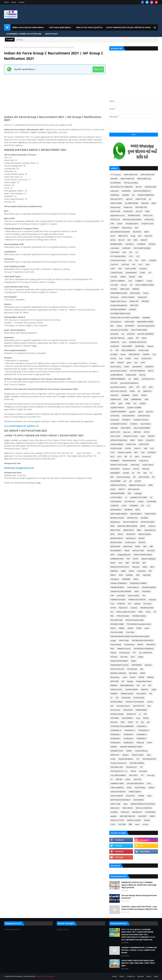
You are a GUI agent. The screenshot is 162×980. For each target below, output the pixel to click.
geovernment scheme (119, 371)
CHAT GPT (114, 265)
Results (133, 677)
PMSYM (130, 628)
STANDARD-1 (142, 726)
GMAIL (136, 379)
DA (131, 285)
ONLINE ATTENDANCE (119, 583)
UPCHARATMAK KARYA (135, 784)
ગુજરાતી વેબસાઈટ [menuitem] (51, 34)
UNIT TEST (137, 779)
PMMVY (122, 628)
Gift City (142, 375)
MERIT (139, 530)
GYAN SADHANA (128, 416)
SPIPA (123, 722)
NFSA (152, 567)
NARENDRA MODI (117, 559)
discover (141, 976)
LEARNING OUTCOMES (139, 497)
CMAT (113, 269)
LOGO (124, 506)
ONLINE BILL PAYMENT (138, 583)
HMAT (133, 440)
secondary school (123, 706)
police (147, 628)
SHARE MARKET (141, 710)
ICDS (143, 452)
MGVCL (121, 534)
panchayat (121, 596)
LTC (149, 506)
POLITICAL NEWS (117, 632)
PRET (112, 649)
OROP (137, 591)
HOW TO (138, 448)
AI (150, 199)
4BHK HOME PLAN (144, 179)
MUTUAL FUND (138, 551)
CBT (131, 252)
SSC (148, 722)
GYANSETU (126, 420)
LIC (151, 497)
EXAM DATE (115, 342)
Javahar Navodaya (123, 477)
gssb (121, 403)
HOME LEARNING (117, 444)
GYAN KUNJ (115, 416)
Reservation (115, 677)
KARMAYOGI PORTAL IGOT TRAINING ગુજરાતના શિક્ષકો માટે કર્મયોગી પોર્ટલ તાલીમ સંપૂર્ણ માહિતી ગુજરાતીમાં (139, 885)
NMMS (123, 571)
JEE (134, 477)
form (136, 359)
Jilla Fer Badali (144, 477)
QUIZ (133, 657)
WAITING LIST (137, 812)
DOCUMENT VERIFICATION (120, 314)
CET (130, 260)
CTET (130, 281)
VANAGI (151, 788)
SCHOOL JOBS (139, 698)
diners (149, 976)
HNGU (140, 440)
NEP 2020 (136, 563)
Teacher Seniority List (118, 763)
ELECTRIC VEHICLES (117, 338)
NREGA (113, 575)
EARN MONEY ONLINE (145, 322)
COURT (142, 273)
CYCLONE (114, 285)
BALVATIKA (137, 232)
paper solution (134, 596)
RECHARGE (133, 673)
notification (141, 571)
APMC (147, 211)
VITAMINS (114, 812)
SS (137, 722)
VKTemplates (18, 976)
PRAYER (140, 645)
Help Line (127, 432)
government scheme (118, 387)
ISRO (145, 473)
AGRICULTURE (141, 199)
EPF (137, 338)
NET (144, 563)
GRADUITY (114, 395)
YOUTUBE (122, 824)
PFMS (141, 612)
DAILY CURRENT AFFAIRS (145, 285)
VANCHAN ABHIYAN (118, 792)
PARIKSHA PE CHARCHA (137, 600)
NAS (128, 559)
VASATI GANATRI (117, 796)
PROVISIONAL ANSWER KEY (144, 649)
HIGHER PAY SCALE (131, 436)
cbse (124, 252)
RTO (150, 685)
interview (146, 469)
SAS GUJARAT (141, 694)
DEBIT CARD (125, 289)
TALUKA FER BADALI (126, 759)
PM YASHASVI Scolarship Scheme (139, 624)
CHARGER (152, 260)
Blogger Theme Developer (45, 976)
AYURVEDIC (115, 228)
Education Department (146, 326)
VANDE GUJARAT (135, 792)
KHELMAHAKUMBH (118, 493)
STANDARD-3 (128, 734)
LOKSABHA (134, 506)
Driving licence (116, 322)
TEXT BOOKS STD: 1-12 (119, 771)
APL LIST (139, 211)
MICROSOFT (131, 534)
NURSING (129, 575)
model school (130, 542)
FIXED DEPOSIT (134, 354)
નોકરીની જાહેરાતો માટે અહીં (20, 426)
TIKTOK (133, 771)
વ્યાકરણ (145, 824)
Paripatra (152, 600)
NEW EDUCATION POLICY (120, 567)
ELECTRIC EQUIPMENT (146, 334)
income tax (146, 457)
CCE (138, 256)
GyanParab (115, 420)
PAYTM (113, 608)
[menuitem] (7, 27)
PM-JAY (113, 628)
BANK (146, 232)
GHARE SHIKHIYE (117, 375)
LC (126, 497)
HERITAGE (137, 432)
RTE (138, 685)
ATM (112, 224)
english (130, 338)
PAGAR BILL (146, 591)
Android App (115, 207)
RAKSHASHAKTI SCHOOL (120, 665)
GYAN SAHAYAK (144, 416)
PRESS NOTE (151, 645)
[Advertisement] (55, 93)
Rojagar (130, 681)
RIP (123, 681)
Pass (112, 604)
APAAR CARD (115, 211)
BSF (129, 240)
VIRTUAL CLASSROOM (144, 808)
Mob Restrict (131, 538)
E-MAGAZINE (129, 322)
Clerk (147, 265)
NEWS (145, 567)
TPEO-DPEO (133, 775)
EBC (112, 326)
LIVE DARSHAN (116, 502)
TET (141, 767)
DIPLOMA (145, 301)
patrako (137, 604)
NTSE (121, 575)
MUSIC (127, 551)
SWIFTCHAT (115, 755)
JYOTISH (138, 481)
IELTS (112, 457)
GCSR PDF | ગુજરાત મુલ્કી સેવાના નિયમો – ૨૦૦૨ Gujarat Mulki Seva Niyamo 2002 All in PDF (139, 908)
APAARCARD (128, 211)
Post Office (130, 632)
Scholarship (126, 698)
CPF (150, 273)
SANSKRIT (114, 694)
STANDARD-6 (128, 739)
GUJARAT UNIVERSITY (118, 412)
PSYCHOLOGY (124, 653)
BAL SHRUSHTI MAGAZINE (120, 232)
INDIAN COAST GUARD (119, 465)
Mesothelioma (150, 530)
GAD (112, 363)
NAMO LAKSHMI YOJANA (143, 555)
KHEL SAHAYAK (134, 489)
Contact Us (131, 976)
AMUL (154, 203)
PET (112, 612)
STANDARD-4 (141, 734)
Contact (21, 2)
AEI (133, 195)
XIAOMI (147, 820)
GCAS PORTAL (116, 367)
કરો (37, 426)
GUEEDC (143, 403)
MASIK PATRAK (150, 514)
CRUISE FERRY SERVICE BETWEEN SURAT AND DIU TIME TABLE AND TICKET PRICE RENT (138, 963)
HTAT (113, 452)
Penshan (134, 608)
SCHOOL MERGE (117, 702)
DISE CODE (134, 305)
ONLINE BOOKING (117, 587)
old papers (115, 579)
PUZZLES (114, 657)
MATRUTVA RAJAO (148, 522)
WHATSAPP (142, 816)
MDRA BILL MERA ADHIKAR (127, 526)
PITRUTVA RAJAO (123, 616)
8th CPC (139, 187)
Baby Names (127, 228)
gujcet (141, 412)
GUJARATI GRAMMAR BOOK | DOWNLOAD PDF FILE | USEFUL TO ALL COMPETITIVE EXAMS (139, 950)
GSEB (126, 399)
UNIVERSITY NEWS (117, 784)
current (149, 281)
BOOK (113, 240)
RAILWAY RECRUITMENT (119, 661)
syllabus (125, 755)
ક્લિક (33, 426)
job (125, 481)
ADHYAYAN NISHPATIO (142, 191)
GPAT (131, 387)
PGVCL (148, 612)
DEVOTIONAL (135, 293)
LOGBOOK (115, 506)
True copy (151, 775)
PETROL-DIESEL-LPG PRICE (126, 612)
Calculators (130, 244)
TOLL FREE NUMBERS (118, 775)
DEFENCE (136, 289)
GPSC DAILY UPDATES (119, 391)
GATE (143, 363)
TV (112, 779)
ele (123, 334)
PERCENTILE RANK (147, 608)
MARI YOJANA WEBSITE (119, 514)
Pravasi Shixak (116, 645)
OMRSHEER (126, 579)
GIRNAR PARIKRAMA (118, 379)
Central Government (118, 260)
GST (135, 403)
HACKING (134, 424)
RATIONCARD (132, 669)
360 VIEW (114, 179)
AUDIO (120, 224)
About (14, 2)
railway (141, 657)
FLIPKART (146, 354)
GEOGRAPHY (137, 367)
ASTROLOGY (149, 220)
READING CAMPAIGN (118, 673)
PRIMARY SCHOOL (124, 649)
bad (137, 228)
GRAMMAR (126, 395)
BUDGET (144, 240)
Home (6, 2)
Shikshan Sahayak (117, 714)
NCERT (113, 563)
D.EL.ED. (124, 285)
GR (139, 391)
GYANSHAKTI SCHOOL (119, 424)
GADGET (120, 363)
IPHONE (126, 473)
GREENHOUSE (116, 399)
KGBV (151, 485)
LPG (143, 506)
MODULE (142, 542)
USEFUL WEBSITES (117, 788)
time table (143, 771)
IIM (126, 457)
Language (138, 493)
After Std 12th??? (117, 199)
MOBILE (142, 538)
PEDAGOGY (123, 608)
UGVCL (128, 779)
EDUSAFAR (114, 334)
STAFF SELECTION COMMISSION (122, 726)
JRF (131, 481)
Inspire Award (148, 465)
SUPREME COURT (117, 751)
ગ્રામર (137, 824)
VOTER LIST (125, 812)
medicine (152, 526)
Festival (150, 346)
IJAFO (137, 457)
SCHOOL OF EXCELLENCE (135, 702)
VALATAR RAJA (140, 788)
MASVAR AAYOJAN (117, 518)
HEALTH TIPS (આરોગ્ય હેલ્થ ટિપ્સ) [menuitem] (89, 27)
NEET (127, 563)
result (125, 677)
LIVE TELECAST (130, 502)
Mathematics (115, 522)
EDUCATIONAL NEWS (139, 330)
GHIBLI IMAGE (131, 375)
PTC (134, 653)
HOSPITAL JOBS (116, 448)
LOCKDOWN (151, 502)
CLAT (140, 265)
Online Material (133, 587)
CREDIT (123, 277)
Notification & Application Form (19, 468)
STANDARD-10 (116, 730)
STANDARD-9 (128, 743)
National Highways (148, 559)
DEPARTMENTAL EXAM (119, 293)
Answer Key (128, 207)
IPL (133, 473)
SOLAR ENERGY (127, 718)
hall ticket (114, 428)
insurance (126, 469)
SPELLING (114, 722)
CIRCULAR (125, 265)
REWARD (150, 677)
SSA (142, 722)
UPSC (149, 784)
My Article (151, 551)
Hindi (143, 436)
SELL (149, 706)
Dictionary (114, 297)
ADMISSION (115, 195)
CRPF (140, 277)
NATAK (136, 559)
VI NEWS (141, 796)
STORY (149, 743)
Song (138, 718)
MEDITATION (115, 530)
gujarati (132, 412)
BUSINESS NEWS (116, 244)
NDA (120, 563)
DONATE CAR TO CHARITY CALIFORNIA (125, 318)
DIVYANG (133, 309)
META (113, 534)
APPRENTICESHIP (134, 215)
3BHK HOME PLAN (127, 179)
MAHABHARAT (116, 510)
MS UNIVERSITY (116, 551)
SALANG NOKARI (132, 690)
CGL (137, 260)
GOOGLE (114, 383)
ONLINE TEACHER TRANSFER (121, 591)
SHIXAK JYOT (131, 714)
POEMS (139, 628)
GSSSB (128, 403)
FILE (117, 350)
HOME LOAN (131, 444)
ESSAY (144, 338)
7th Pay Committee (131, 183)
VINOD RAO (115, 808)
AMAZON (145, 203)
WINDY (152, 816)
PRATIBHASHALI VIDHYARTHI (143, 640)
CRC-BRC (114, 277)
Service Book (115, 710)
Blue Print (148, 236)
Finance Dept (144, 350)
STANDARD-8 (115, 743)
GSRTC (113, 403)
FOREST (128, 359)
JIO (153, 477)
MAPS (138, 510)
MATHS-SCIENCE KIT (131, 522)
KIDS (129, 493)
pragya (113, 640)
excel (124, 342)
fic (111, 350)
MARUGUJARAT (136, 514)
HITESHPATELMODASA (119, 440)
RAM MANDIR (137, 665)
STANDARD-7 (141, 739)
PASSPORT (121, 604)
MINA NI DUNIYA (145, 534)
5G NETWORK (116, 183)
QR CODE (124, 657)
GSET (146, 399)
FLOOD (113, 359)
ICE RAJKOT (152, 452)
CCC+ (131, 256)
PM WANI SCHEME (117, 624)
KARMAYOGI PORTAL (118, 485)
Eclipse (119, 326)
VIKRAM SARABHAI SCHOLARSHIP (143, 804)
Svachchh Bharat (141, 751)
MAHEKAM (128, 510)
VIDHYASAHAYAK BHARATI (120, 800)
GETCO (151, 371)
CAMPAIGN (126, 248)
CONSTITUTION (116, 273)
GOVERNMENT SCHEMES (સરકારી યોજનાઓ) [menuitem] (24, 34)
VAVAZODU (130, 796)
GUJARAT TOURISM (134, 408)
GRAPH (144, 395)
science (150, 702)
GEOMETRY (149, 367)
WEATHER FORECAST (127, 816)
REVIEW (141, 677)
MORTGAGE (128, 546)
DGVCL (146, 293)
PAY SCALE (147, 604)
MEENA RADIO (129, 530)
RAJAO (134, 661)
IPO (139, 473)
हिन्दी (130, 824)
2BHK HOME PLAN (147, 175)
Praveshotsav (129, 645)
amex (156, 976)
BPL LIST (121, 240)
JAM (112, 477)
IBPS (136, 452)
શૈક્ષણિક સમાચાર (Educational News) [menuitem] (28, 27)
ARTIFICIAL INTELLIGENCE (132, 220)
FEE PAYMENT (127, 346)
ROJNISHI (114, 685)
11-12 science (116, 175)
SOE (145, 714)
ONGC (136, 579)
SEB (112, 706)
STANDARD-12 (144, 730)
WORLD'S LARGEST (134, 820)
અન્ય (6, 426)
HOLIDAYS (150, 440)
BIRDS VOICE (123, 236)
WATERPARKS (150, 812)
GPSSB (132, 391)
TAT (138, 759)
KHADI (113, 489)
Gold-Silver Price (148, 379)
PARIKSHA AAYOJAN (118, 600)
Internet (136, 469)
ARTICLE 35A (148, 215)
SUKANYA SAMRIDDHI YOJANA (131, 747)
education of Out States (119, 330)
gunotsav (150, 412)
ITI (151, 473)
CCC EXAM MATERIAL (118, 256)
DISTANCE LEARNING (118, 309)
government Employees (129, 383)
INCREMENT (115, 461)
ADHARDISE (126, 191)
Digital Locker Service (118, 301)
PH (155, 612)
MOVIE (138, 546)
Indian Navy (135, 465)
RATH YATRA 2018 (117, 669)
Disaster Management (119, 305)
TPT (142, 775)
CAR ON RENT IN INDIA (142, 248)
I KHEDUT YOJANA (125, 452)
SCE (117, 698)
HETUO (147, 432)
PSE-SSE (113, 653)
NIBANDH (114, 571)
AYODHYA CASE (147, 224)
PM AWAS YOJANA (139, 616)
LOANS (141, 502)
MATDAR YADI (132, 518)
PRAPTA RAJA (124, 640)
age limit (129, 199)
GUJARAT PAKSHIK (117, 408)
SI (140, 714)
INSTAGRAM (115, 469)
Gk (129, 379)
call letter (152, 244)
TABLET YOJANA (138, 755)
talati (149, 755)
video (149, 796)
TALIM (113, 759)
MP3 (145, 546)
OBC (138, 575)
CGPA (143, 260)
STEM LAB (140, 743)
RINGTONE (115, 681)
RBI (142, 669)
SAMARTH (145, 690)
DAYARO (114, 289)
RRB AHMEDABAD (127, 685)
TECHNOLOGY (131, 767)
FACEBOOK (115, 346)
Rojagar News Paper (144, 681)
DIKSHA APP (134, 301)
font (121, 359)
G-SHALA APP (146, 359)
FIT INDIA (114, 354)
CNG (120, 269)
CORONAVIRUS (131, 273)
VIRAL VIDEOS (127, 808)
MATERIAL (145, 518)
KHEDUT (122, 489)
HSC (152, 448)
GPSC (151, 387)
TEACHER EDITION (149, 759)
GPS (144, 387)
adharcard (115, 191)
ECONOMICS (130, 326)
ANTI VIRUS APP (141, 207)
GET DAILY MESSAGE (137, 371)
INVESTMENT (115, 473)
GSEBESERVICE (136, 399)
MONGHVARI (115, 546)
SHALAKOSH (128, 710)
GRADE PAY (147, 391)
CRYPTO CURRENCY (118, 281)
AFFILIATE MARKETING (146, 195)
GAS (136, 363)
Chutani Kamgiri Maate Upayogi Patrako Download (139, 897)
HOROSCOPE (144, 444)
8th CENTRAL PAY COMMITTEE (122, 187)
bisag (133, 236)
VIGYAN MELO (139, 800)
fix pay (123, 354)
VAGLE (129, 788)
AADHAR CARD (150, 187)
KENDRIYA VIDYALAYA (137, 485)
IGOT (119, 457)
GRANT (135, 395)
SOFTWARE (115, 718)
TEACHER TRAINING (137, 763)
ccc (137, 252)
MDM (112, 526)
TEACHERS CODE (117, 767)
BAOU (113, 236)
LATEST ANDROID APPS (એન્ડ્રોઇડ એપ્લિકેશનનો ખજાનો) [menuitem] (128, 27)
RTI (144, 685)
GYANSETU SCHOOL (141, 420)
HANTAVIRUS (126, 428)
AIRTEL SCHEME (116, 203)
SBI (151, 694)
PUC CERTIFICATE (145, 653)
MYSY (113, 555)
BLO (140, 236)
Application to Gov (118, 215)
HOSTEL (128, 448)
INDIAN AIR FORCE (129, 461)
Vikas (126, 804)
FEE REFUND (140, 346)
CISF (134, 265)
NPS (150, 571)
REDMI (143, 673)
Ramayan (148, 665)
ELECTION (131, 334)
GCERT (127, 367)
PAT (130, 604)
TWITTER (119, 779)
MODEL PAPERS (116, 542)
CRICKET (132, 277)
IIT (131, 457)
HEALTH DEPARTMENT (142, 428)
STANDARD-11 (130, 730)
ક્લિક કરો (98, 69)
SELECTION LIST (139, 706)
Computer (143, 269)
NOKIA (131, 571)
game (129, 363)
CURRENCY (139, 281)
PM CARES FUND (117, 620)
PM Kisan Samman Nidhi (135, 620)
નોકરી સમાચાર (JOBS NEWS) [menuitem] (60, 27)
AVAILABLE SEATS (132, 224)
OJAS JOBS (14, 47)
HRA (146, 448)
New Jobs (136, 567)
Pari (144, 596)
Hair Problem (146, 424)
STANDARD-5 (115, 739)
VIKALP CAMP (115, 804)
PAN (112, 596)
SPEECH (146, 718)
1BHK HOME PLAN (131, 175)
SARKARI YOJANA (127, 694)
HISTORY (151, 436)
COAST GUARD (130, 269)
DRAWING (146, 318)
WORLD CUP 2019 (117, 820)
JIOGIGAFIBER (116, 481)
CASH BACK (115, 252)
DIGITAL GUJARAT (128, 297)
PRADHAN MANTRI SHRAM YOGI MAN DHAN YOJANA (130, 636)
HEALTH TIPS (115, 432)
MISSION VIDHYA (117, 538)
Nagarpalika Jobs (124, 555)
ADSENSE (126, 195)
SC (112, 698)
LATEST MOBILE (116, 497)
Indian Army (144, 461)
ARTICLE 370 (115, 220)
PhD (112, 616)
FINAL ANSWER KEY (129, 350)
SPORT (131, 722)
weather (114, 816)
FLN (154, 354)
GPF (138, 387)
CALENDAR (141, 244)
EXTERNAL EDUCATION (138, 342)
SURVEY (129, 751)
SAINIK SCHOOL (116, 690)
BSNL (136, 240)
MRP (151, 546)
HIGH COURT (115, 436)
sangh (154, 690)
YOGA (113, 824)
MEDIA (143, 526)
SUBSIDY (114, 747)
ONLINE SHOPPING (149, 587)
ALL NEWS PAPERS (132, 203)
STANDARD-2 (115, 734)
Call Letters (115, 248)
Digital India (142, 297)
